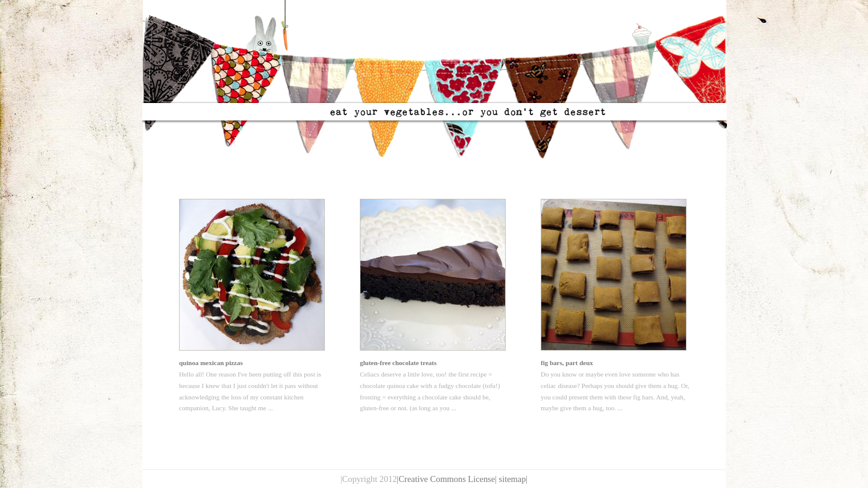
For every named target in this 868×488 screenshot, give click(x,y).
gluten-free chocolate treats (398, 363)
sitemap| (514, 479)
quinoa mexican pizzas (211, 363)
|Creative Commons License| (447, 479)
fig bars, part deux (567, 363)
